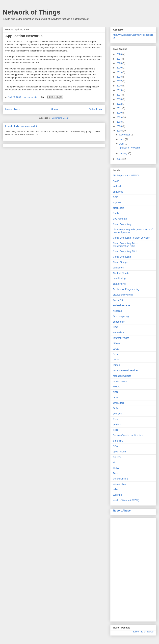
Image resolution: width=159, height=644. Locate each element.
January (124, 153)
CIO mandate (120, 219)
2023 (119, 63)
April (122, 144)
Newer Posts (13, 109)
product (117, 425)
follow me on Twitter (144, 632)
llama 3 (117, 365)
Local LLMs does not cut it (21, 126)
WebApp (117, 495)
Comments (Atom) (60, 118)
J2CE (116, 349)
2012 (119, 104)
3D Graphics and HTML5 (126, 175)
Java (115, 354)
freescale (118, 311)
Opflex (116, 408)
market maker (120, 381)
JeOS (116, 360)
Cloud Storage (120, 262)
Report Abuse (122, 511)
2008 (119, 122)
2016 (119, 86)
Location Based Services (126, 370)
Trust (116, 473)
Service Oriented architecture (128, 435)
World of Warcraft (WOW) (126, 500)
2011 (119, 108)
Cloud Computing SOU (125, 251)
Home (54, 109)
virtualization (119, 484)
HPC (115, 327)
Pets (115, 419)
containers (118, 268)
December (125, 135)
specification (119, 452)
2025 (119, 54)
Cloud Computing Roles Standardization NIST (125, 245)
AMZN (116, 181)
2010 (119, 113)
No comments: (31, 97)
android (117, 186)
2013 (119, 99)
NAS (115, 392)
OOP (116, 397)
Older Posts (96, 109)
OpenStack (119, 403)
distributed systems (123, 295)
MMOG (117, 387)
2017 (119, 81)
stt (114, 462)
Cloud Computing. (122, 257)
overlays (117, 414)
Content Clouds (121, 273)
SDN (115, 430)
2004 (119, 159)
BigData (117, 202)
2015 (119, 90)
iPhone (117, 343)
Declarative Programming (126, 289)
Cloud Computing (122, 224)
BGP (115, 197)
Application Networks (24, 36)
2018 (119, 77)
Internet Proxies (121, 338)
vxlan (116, 489)
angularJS (118, 192)
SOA (115, 446)
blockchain (118, 208)
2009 (119, 117)
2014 (119, 95)
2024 (119, 59)
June (122, 139)
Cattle (116, 213)
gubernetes (119, 322)
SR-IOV (117, 457)
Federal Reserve (122, 305)
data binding (119, 278)
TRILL (116, 468)
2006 (119, 126)
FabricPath (119, 300)
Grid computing (121, 316)
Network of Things (32, 12)
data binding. (120, 284)
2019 (119, 72)
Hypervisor (119, 332)
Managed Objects (122, 376)
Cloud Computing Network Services (131, 238)
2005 (119, 131)
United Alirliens (121, 479)
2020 (119, 68)
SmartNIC (118, 441)
